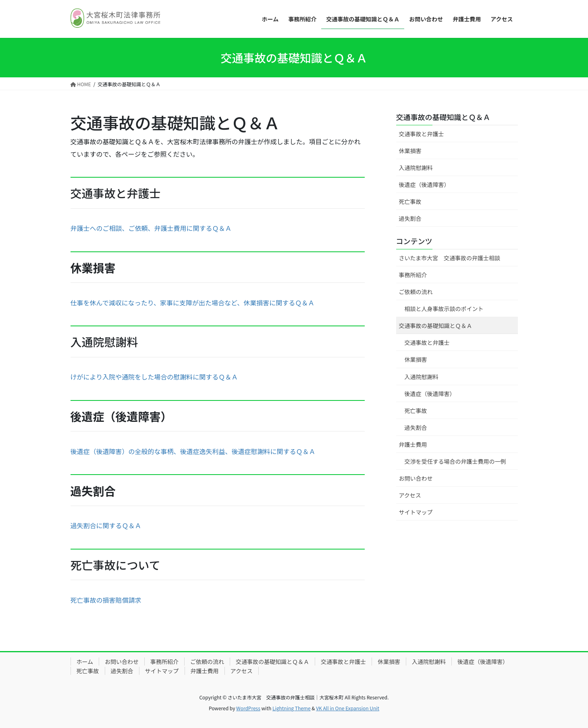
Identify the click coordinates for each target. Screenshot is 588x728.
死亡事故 (410, 201)
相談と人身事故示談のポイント (444, 309)
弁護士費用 (413, 444)
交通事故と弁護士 (422, 134)
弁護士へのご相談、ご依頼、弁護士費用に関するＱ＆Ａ (151, 228)
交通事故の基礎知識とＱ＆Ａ (443, 117)
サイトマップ (416, 512)
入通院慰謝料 (416, 168)
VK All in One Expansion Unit (348, 708)
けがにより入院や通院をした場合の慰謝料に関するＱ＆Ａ (154, 377)
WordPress (248, 708)
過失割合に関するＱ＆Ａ (106, 525)
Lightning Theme (292, 708)
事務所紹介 (413, 275)
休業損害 (410, 151)
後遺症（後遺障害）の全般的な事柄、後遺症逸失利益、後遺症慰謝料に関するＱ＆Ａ (193, 451)
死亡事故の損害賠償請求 (106, 600)
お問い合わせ (416, 478)
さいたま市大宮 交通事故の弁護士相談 (450, 258)
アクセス (410, 495)
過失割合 (410, 218)
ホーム (85, 662)
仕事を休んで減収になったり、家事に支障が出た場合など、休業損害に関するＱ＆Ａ (193, 303)
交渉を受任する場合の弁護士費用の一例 (455, 461)
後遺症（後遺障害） (424, 185)
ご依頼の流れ (416, 292)
